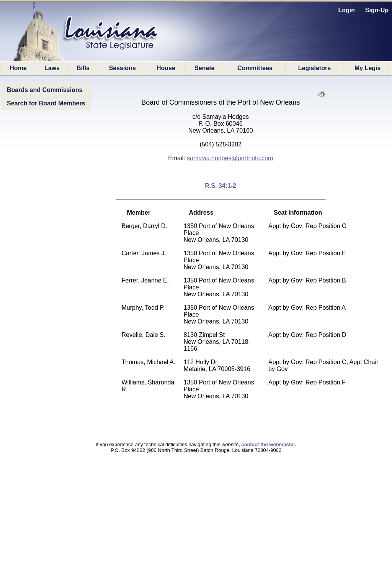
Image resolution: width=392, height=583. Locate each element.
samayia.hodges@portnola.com (230, 158)
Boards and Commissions (45, 90)
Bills (83, 68)
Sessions (122, 68)
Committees (255, 68)
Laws (52, 68)
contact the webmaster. (269, 444)
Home (18, 68)
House (166, 68)
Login (347, 10)
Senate (204, 68)
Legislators (314, 68)
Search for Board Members (46, 103)
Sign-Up (377, 10)
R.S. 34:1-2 (220, 186)
